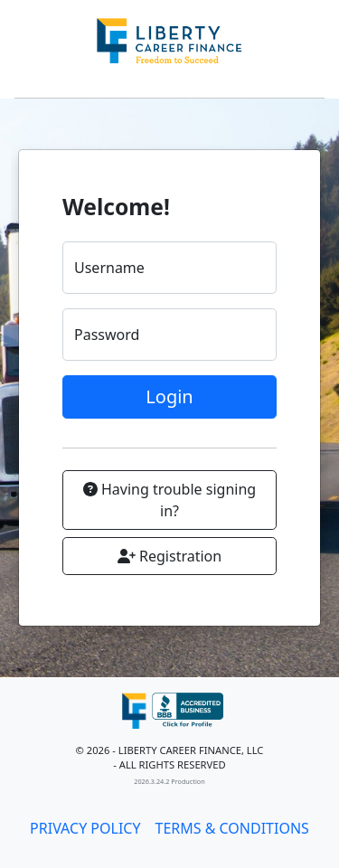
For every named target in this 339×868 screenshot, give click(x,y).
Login (169, 396)
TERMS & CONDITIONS (232, 828)
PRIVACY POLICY (85, 828)
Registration (169, 556)
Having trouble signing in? (169, 500)
